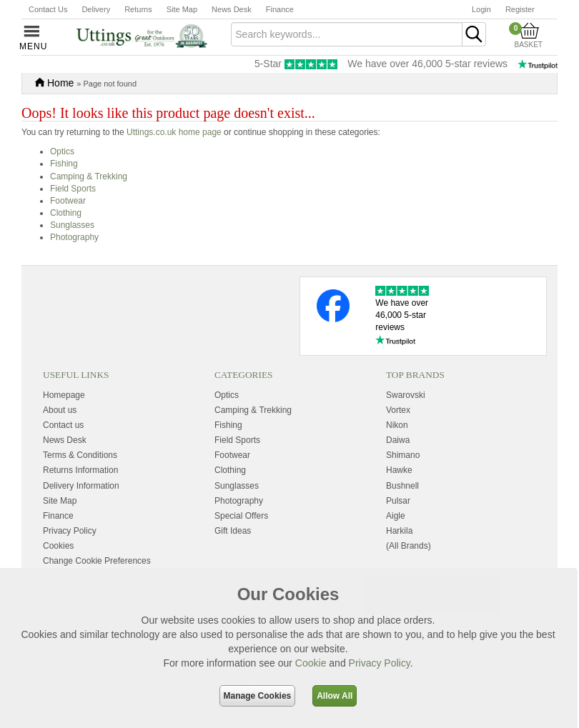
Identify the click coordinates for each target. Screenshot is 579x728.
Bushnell (402, 486)
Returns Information (80, 470)
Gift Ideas (233, 531)
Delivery (96, 9)
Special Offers (241, 516)
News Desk (232, 9)
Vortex (398, 410)
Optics (62, 151)
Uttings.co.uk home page (174, 132)
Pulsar (398, 501)
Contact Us (48, 9)
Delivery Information (81, 486)
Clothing (66, 213)
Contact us (63, 425)
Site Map (182, 9)
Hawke (399, 470)
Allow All (335, 696)
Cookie (311, 663)
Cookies (58, 546)
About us (60, 410)
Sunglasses (72, 225)
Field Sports (73, 189)
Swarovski (406, 395)
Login (481, 9)
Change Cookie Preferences (97, 561)
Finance (280, 9)
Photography (74, 237)
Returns (138, 9)
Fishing (64, 164)
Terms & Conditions (80, 455)
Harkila (399, 531)
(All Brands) (409, 546)
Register (520, 9)
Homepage (64, 395)
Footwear (68, 201)
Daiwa (398, 440)
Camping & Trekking (89, 176)
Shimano (403, 455)
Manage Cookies (258, 696)
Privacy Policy (380, 663)
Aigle (396, 516)
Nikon (397, 425)
